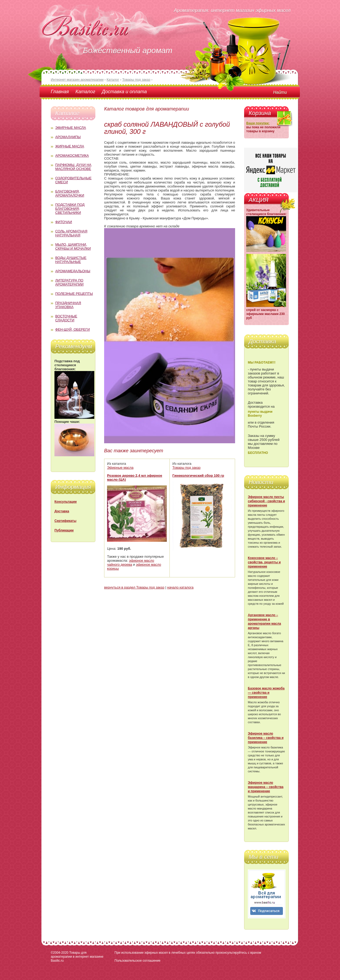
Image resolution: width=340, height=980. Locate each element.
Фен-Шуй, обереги (73, 329)
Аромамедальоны (73, 271)
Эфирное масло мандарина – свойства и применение (266, 787)
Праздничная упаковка (68, 305)
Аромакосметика (72, 155)
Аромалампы (68, 137)
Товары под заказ (186, 468)
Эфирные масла (71, 128)
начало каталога (180, 587)
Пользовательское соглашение (137, 961)
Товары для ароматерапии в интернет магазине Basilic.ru (77, 957)
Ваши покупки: (258, 123)
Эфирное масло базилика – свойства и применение (266, 738)
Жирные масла (70, 146)
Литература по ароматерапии (69, 282)
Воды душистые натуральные (71, 260)
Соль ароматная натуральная (71, 233)
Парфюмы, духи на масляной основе (73, 167)
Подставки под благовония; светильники (70, 209)
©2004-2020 (59, 953)
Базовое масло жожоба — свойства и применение (266, 693)
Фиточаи (64, 222)
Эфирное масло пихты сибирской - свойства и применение (266, 501)
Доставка (62, 511)
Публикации (64, 530)
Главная (60, 92)
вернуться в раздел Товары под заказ (134, 587)
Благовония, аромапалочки (70, 193)
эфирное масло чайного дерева (131, 563)
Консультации (66, 502)
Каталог (85, 92)
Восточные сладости (66, 318)
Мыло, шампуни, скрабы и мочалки (73, 246)
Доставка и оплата (124, 92)
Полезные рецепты (74, 294)
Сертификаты (65, 521)
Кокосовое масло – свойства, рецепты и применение (264, 562)
